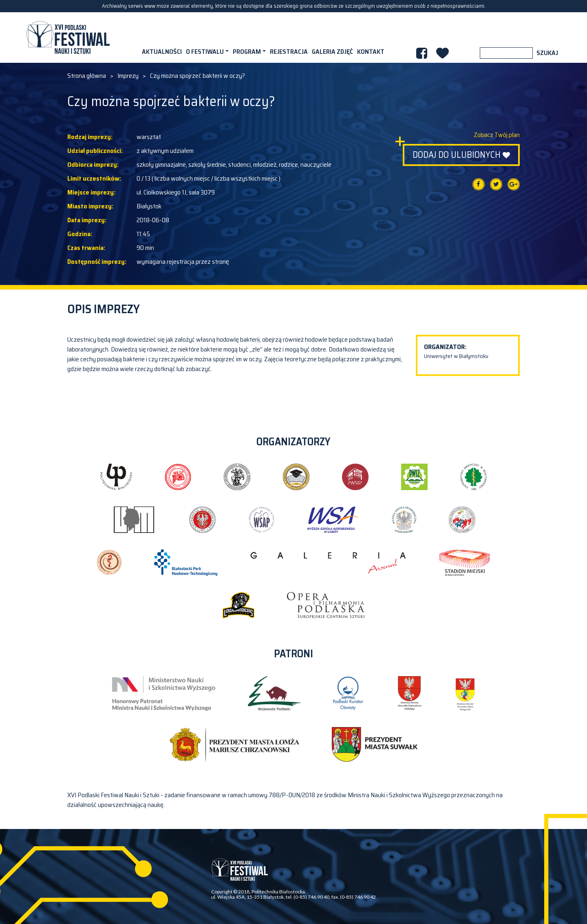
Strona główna (87, 76)
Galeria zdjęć (332, 52)
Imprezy (128, 76)
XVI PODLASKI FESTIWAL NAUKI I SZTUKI (68, 38)
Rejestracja (289, 52)
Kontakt (371, 52)
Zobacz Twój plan (497, 135)
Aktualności (162, 52)
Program (247, 52)
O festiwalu (205, 52)
